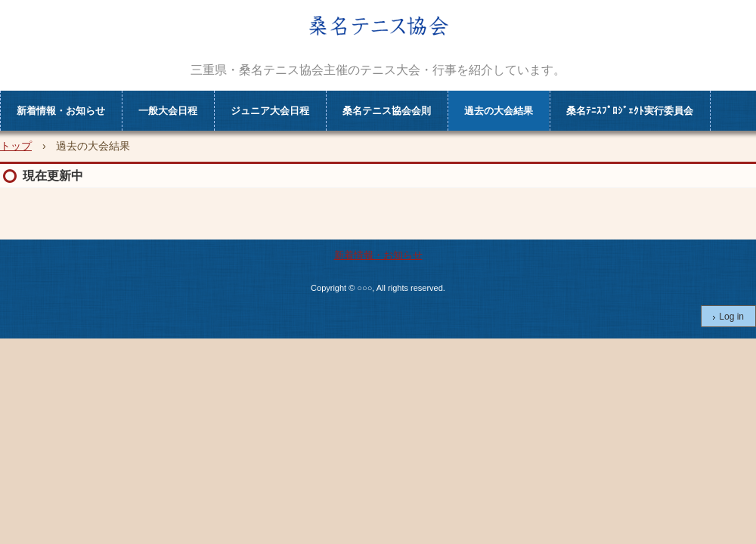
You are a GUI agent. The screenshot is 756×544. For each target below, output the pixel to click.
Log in (731, 317)
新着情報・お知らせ (61, 111)
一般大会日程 (168, 111)
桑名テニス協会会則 (387, 111)
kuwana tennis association (378, 39)
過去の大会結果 (499, 111)
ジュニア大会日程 (270, 111)
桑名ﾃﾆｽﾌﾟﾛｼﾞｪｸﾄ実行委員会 (630, 111)
